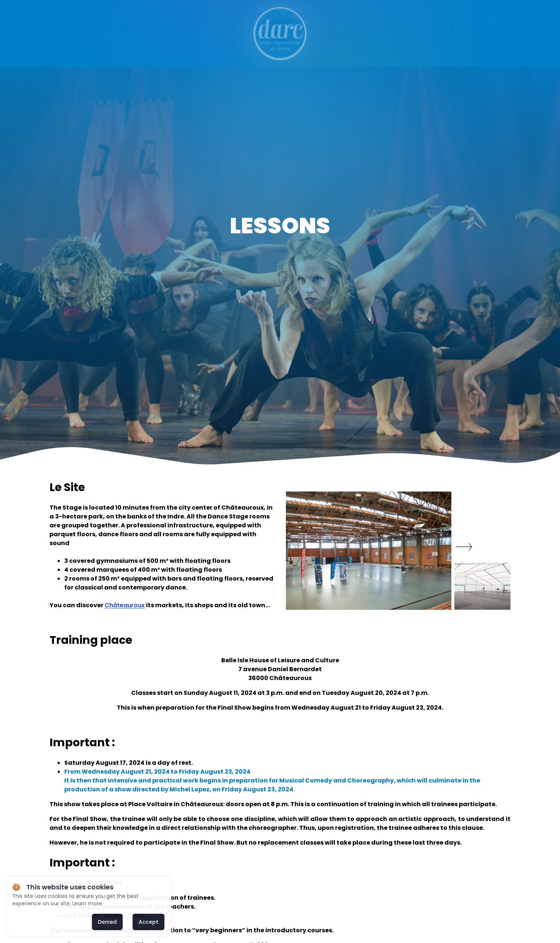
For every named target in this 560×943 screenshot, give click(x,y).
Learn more (87, 903)
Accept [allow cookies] (148, 922)
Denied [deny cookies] (107, 922)
